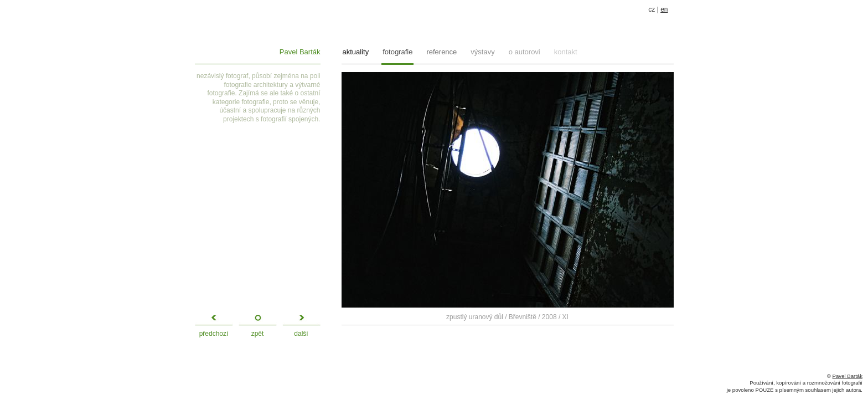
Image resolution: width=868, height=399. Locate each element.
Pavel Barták (300, 52)
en (664, 9)
